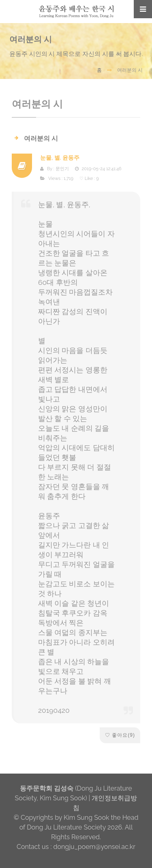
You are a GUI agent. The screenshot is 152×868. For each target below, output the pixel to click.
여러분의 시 (41, 138)
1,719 (69, 179)
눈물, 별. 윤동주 (60, 158)
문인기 (62, 169)
